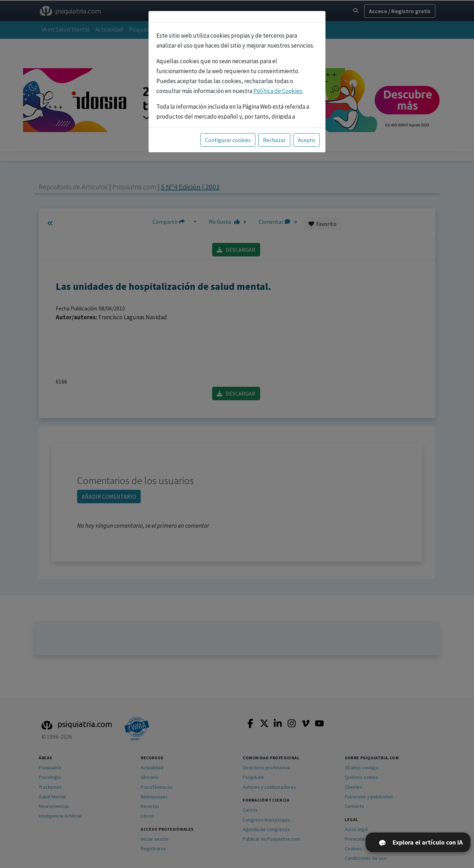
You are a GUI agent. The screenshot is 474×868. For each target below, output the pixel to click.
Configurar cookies (228, 140)
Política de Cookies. (278, 91)
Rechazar (274, 140)
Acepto (306, 140)
